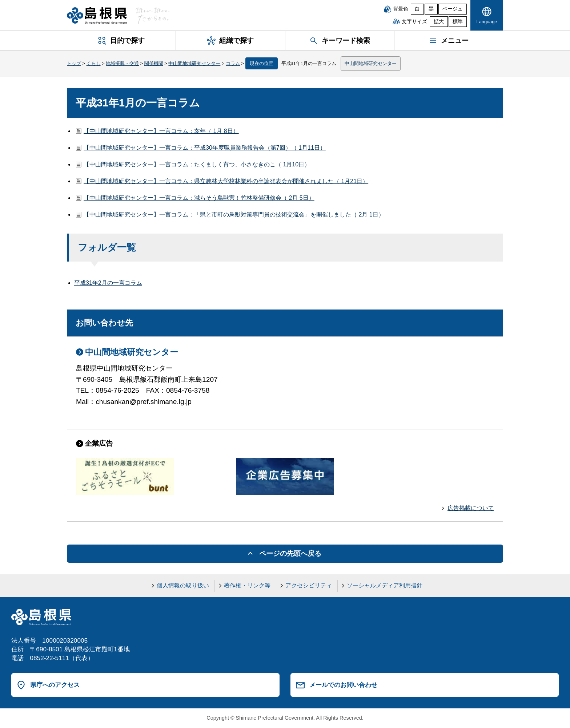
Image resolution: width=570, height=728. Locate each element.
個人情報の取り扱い (183, 585)
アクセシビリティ (309, 585)
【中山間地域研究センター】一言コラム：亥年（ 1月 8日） (161, 131)
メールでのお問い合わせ (343, 685)
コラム (233, 63)
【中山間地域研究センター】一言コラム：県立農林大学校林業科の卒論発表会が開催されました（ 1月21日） (226, 181)
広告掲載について (471, 508)
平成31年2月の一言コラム (108, 283)
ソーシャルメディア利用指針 (385, 585)
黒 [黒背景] (431, 9)
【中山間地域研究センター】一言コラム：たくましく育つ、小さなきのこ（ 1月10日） (197, 164)
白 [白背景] (417, 9)
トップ (74, 63)
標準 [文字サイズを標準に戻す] (458, 22)
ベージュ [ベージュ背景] (453, 9)
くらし (94, 63)
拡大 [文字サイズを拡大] (439, 22)
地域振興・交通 (122, 63)
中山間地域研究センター (194, 63)
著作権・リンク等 (247, 585)
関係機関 (154, 63)
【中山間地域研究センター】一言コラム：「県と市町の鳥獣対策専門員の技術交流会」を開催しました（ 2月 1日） (234, 215)
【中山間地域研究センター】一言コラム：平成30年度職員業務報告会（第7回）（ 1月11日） (205, 148)
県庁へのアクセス (55, 685)
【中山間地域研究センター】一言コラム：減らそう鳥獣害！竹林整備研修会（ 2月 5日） (199, 198)
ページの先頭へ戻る (290, 553)
